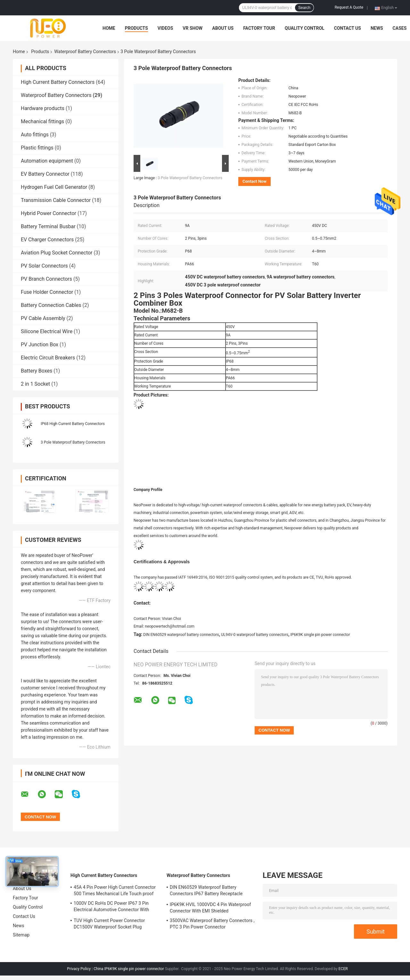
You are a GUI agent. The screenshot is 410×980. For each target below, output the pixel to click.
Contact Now (254, 181)
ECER (343, 969)
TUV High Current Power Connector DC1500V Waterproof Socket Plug (109, 924)
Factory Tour (259, 28)
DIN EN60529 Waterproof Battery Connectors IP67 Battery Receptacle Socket (206, 891)
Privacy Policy (79, 969)
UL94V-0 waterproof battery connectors (255, 635)
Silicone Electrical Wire (47, 331)
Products (136, 28)
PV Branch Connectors (46, 279)
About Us (223, 28)
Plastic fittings (37, 148)
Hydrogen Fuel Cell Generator (54, 187)
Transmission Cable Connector (56, 200)
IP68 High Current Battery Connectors (73, 424)
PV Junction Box (40, 345)
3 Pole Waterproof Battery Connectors (73, 442)
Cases (400, 28)
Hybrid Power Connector (49, 213)
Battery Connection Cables (51, 305)
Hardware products (43, 108)
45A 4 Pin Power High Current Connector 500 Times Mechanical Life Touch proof (115, 890)
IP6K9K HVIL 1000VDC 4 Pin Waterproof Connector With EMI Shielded (210, 908)
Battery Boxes (37, 371)
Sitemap (21, 935)
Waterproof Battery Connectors (85, 52)
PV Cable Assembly (43, 318)
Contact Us (348, 28)
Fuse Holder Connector (47, 292)
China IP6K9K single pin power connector (129, 969)
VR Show (193, 28)
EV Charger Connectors (47, 240)
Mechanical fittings (42, 121)
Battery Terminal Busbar (48, 226)
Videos (165, 28)
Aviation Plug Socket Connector (57, 253)
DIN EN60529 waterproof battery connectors (181, 635)
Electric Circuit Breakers (48, 358)
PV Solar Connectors (44, 266)
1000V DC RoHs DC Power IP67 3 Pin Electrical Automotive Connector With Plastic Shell (111, 907)
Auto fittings (35, 135)
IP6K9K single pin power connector (320, 635)
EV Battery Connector (45, 174)
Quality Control (305, 28)
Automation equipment (47, 161)
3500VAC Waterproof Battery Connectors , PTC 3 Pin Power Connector (212, 924)
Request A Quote (349, 7)
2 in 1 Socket (35, 384)
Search (304, 8)
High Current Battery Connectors (58, 82)
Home (109, 28)
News (377, 28)
